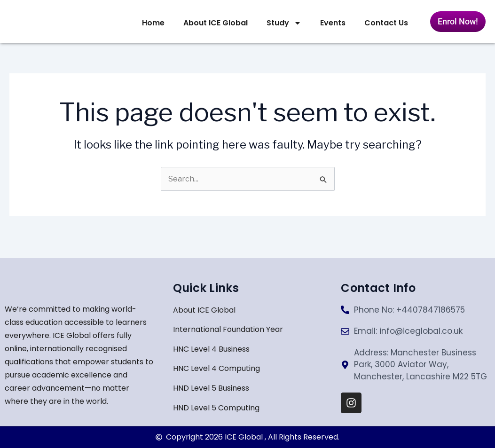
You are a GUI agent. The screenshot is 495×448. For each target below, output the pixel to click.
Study (284, 23)
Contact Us (386, 23)
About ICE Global (216, 23)
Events (333, 23)
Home (153, 23)
